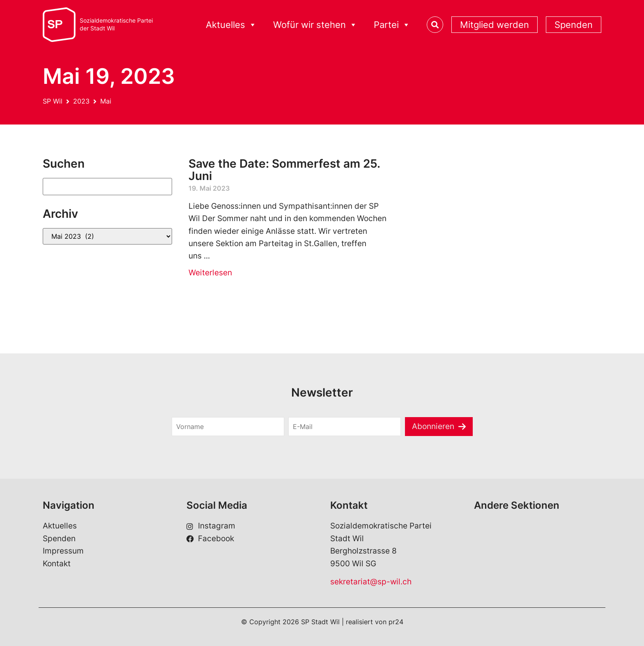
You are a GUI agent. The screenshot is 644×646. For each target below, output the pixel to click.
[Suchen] (107, 187)
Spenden (574, 25)
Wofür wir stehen (315, 25)
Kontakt (57, 564)
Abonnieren (433, 426)
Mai (106, 101)
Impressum (63, 551)
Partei (392, 25)
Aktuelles (231, 25)
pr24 (396, 622)
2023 (81, 101)
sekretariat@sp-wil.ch (371, 582)
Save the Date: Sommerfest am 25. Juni (284, 170)
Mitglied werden (494, 25)
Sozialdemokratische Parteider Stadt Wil (116, 24)
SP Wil (53, 101)
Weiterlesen (210, 273)
